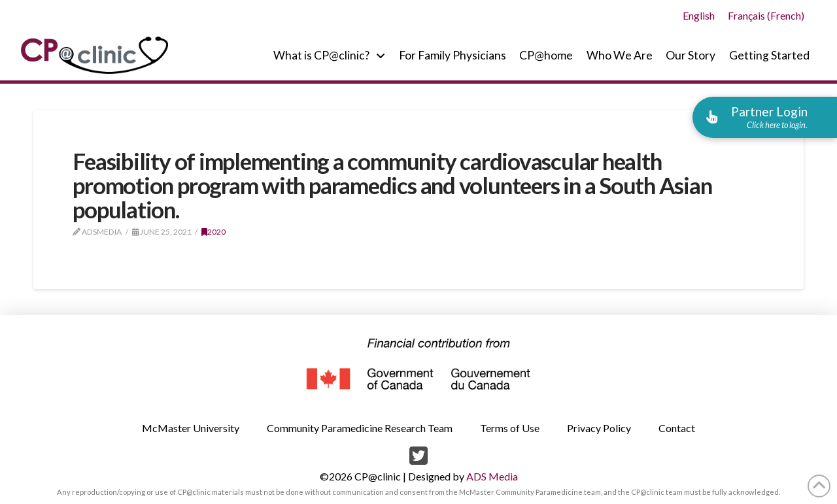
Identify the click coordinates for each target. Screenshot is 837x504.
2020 (214, 232)
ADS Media (492, 476)
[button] (765, 117)
